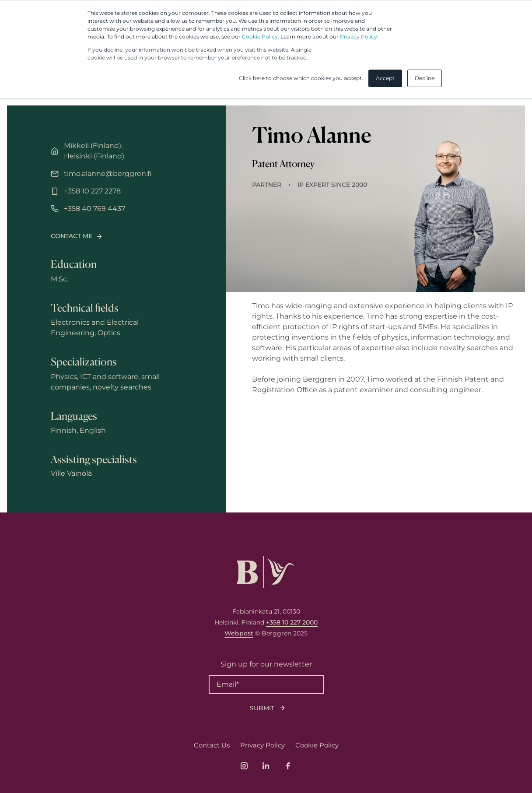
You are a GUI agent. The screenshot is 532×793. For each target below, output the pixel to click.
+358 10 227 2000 (292, 622)
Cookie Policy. (261, 37)
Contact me (72, 236)
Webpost (239, 633)
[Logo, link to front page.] (266, 572)
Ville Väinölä (71, 473)
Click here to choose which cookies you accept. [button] (301, 78)
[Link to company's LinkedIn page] (266, 766)
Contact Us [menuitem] (212, 745)
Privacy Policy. (359, 37)
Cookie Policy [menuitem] (317, 745)
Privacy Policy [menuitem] (262, 745)
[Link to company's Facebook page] (288, 766)
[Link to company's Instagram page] (244, 766)
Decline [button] (425, 78)
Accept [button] (385, 78)
